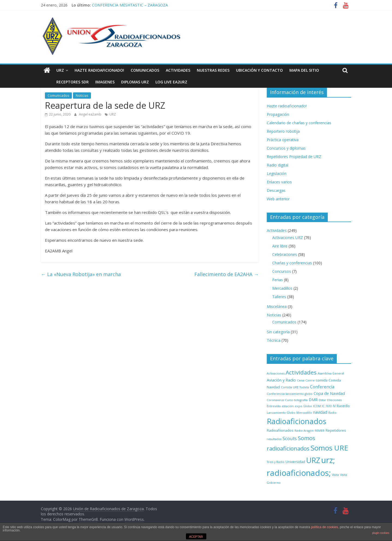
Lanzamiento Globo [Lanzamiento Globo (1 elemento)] (281, 413)
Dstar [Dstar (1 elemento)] (322, 400)
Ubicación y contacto (259, 70)
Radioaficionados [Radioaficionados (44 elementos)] (297, 421)
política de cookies (325, 527)
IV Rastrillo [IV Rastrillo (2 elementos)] (341, 406)
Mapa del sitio (304, 70)
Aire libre (280, 246)
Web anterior (278, 199)
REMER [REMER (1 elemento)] (320, 431)
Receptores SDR (60, 82)
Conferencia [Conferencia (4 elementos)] (322, 387)
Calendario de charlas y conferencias (299, 123)
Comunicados (145, 70)
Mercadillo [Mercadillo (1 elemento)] (304, 413)
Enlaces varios (279, 182)
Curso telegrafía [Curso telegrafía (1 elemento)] (296, 400)
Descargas (276, 190)
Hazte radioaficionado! (99, 70)
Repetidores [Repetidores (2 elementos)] (336, 430)
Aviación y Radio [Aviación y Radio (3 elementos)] (281, 380)
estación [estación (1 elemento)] (288, 406)
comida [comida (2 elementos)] (322, 380)
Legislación (277, 173)
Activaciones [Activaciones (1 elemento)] (276, 373)
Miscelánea (277, 306)
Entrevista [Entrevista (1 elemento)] (274, 406)
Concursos (282, 271)
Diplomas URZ (123, 82)
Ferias (278, 280)
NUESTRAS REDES (213, 70)
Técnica (274, 340)
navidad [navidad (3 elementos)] (320, 412)
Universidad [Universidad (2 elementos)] (295, 462)
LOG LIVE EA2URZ (159, 82)
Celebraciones (285, 254)
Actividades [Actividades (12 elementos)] (301, 372)
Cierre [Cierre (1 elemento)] (310, 380)
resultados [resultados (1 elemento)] (274, 439)
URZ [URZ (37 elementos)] (313, 460)
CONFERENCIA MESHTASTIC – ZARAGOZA (130, 5)
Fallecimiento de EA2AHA (226, 274)
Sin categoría (278, 332)
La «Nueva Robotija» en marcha (81, 274)
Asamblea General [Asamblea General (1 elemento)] (331, 373)
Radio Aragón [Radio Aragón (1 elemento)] (304, 431)
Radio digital (278, 165)
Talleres (279, 297)
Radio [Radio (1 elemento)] (332, 413)
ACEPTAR (196, 537)
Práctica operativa (283, 140)
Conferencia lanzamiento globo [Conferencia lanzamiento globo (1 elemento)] (290, 394)
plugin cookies (381, 533)
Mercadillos (282, 288)
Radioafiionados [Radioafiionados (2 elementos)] (280, 430)
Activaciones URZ (288, 238)
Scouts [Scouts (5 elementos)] (290, 438)
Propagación (278, 114)
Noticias (82, 96)
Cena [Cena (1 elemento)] (301, 380)
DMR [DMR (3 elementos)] (313, 400)
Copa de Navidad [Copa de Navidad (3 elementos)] (329, 393)
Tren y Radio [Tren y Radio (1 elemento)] (276, 462)
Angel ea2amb (91, 114)
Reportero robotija (283, 131)
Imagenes (93, 82)
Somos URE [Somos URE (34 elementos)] (329, 448)
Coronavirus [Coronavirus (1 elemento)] (275, 400)
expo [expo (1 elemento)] (298, 406)
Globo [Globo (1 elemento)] (308, 406)
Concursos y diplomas (286, 148)
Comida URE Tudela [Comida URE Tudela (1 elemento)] (295, 387)
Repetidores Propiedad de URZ (294, 157)
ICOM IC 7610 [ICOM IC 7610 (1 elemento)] (322, 406)
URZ (60, 70)
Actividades (178, 70)
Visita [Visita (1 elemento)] (335, 475)
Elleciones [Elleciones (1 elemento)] (334, 400)
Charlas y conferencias (292, 263)
